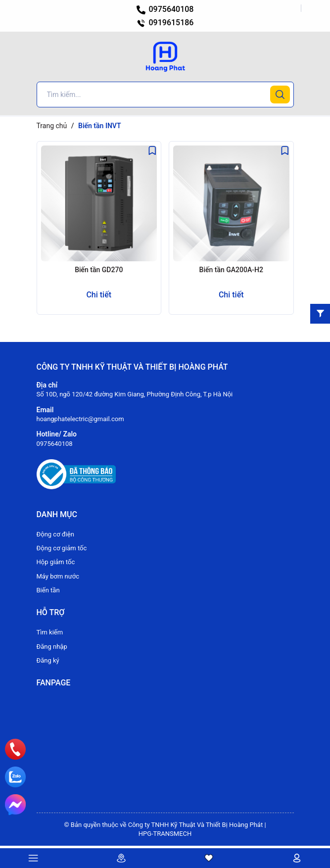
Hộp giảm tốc (56, 562)
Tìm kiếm (50, 632)
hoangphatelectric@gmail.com (80, 419)
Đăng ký (48, 660)
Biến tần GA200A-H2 (231, 270)
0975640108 (165, 9)
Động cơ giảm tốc (62, 548)
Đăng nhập (52, 647)
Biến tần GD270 (99, 270)
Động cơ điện (55, 534)
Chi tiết (99, 295)
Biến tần (48, 590)
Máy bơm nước (58, 576)
